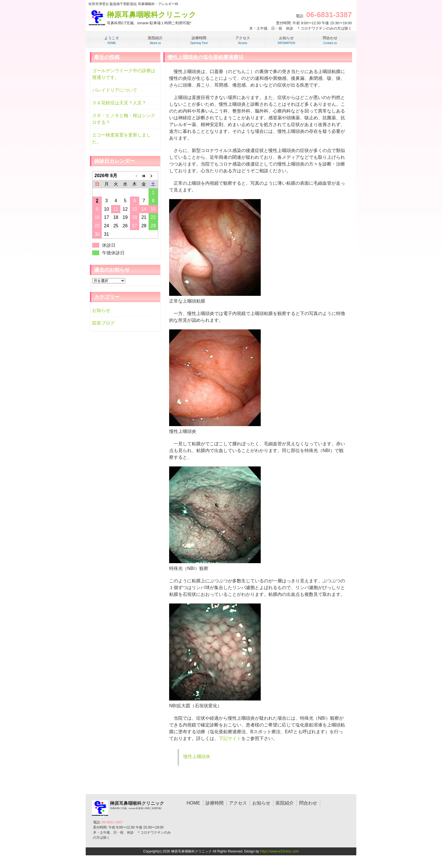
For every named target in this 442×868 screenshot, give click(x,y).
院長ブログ (103, 323)
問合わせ (308, 803)
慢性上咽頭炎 (197, 756)
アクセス (238, 803)
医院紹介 (285, 803)
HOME (193, 803)
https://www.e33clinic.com (279, 851)
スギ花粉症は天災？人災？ (119, 103)
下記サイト (230, 738)
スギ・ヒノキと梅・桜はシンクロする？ (124, 119)
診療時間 (215, 803)
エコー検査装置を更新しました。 (121, 138)
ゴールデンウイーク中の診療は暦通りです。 (124, 74)
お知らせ (101, 310)
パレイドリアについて (115, 90)
